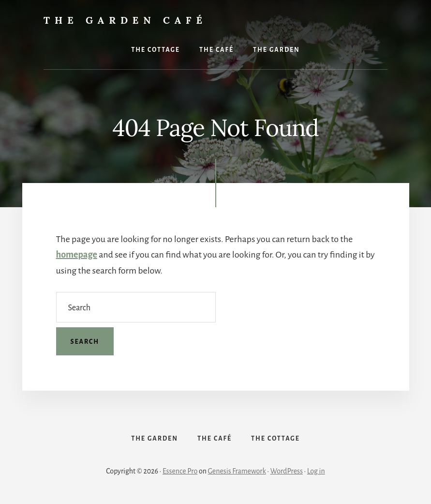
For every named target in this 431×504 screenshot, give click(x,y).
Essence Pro (180, 471)
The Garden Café (125, 20)
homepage (77, 255)
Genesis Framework (237, 471)
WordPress (287, 471)
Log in (316, 471)
